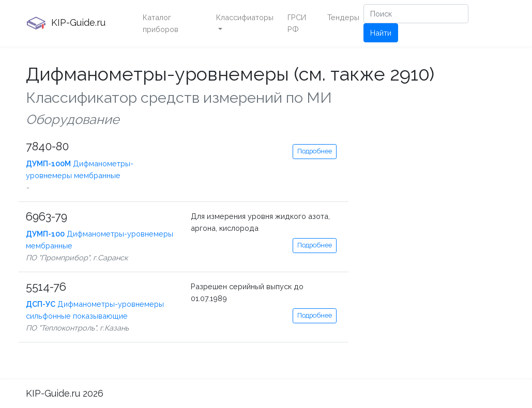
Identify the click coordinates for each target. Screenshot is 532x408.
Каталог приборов (161, 23)
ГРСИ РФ (297, 23)
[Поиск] (416, 14)
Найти (381, 33)
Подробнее (315, 151)
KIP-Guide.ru (66, 23)
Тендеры (343, 17)
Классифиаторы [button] (245, 17)
